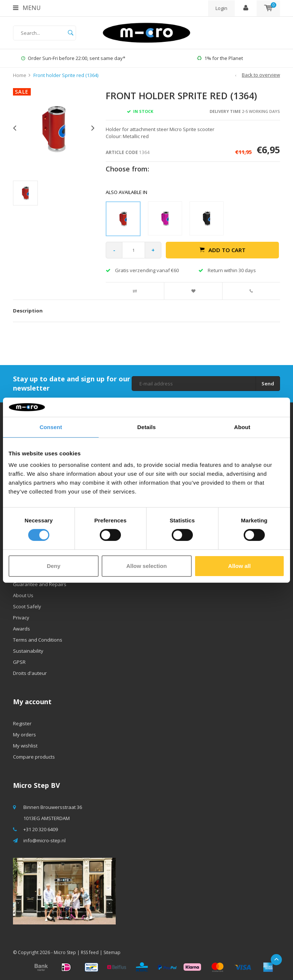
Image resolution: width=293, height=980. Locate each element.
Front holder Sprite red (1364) (66, 75)
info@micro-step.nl (45, 840)
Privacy (21, 618)
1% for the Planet (220, 58)
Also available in (126, 192)
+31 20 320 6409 (41, 829)
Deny (54, 566)
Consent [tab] (51, 427)
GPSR (19, 662)
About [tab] (242, 427)
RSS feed (90, 952)
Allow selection (146, 566)
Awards (22, 629)
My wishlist (25, 746)
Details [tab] (146, 427)
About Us (23, 595)
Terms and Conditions (38, 640)
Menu (27, 8)
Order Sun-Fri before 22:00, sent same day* (73, 58)
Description (28, 311)
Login (221, 8)
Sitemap (112, 952)
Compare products (34, 757)
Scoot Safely (27, 606)
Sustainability (28, 651)
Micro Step (65, 952)
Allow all (239, 566)
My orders (24, 735)
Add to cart (223, 250)
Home (20, 75)
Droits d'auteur (30, 673)
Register (22, 723)
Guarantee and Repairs (40, 584)
